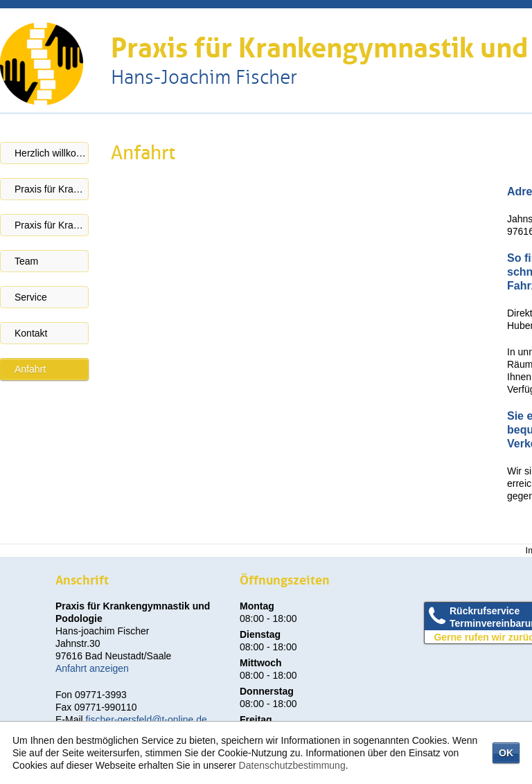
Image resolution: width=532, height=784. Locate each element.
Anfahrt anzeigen (92, 668)
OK (506, 753)
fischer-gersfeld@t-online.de (147, 720)
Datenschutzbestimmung (292, 765)
